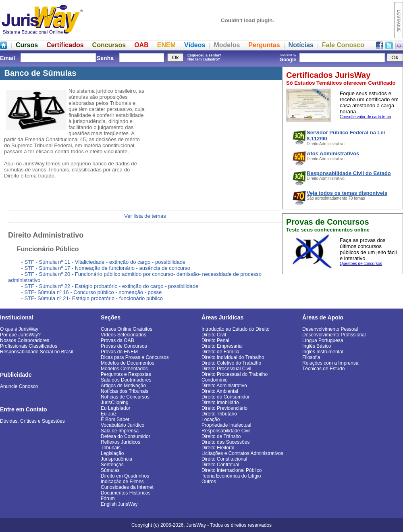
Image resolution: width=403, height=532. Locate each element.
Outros (209, 482)
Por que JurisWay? (20, 335)
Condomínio (215, 380)
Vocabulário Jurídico (123, 425)
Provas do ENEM (119, 352)
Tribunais (111, 448)
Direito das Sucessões (225, 442)
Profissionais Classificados (29, 346)
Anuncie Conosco (19, 386)
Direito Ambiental (220, 391)
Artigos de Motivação (123, 386)
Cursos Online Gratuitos (127, 329)
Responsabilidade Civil (226, 431)
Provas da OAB (117, 340)
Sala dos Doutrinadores (126, 380)
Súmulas (110, 470)
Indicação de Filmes (122, 482)
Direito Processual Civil (226, 369)
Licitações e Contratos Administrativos (242, 453)
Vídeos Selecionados (124, 335)
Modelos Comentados (124, 369)
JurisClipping (115, 403)
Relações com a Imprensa (330, 363)
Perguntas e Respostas (126, 374)
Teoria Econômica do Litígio (231, 476)
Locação (211, 419)
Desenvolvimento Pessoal (330, 329)
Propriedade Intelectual (226, 425)
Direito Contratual (220, 465)
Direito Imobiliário (220, 403)
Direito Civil (214, 335)
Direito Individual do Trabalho (233, 357)
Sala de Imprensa (120, 431)
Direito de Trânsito (221, 436)
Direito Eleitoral (218, 448)
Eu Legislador (115, 408)
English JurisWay (119, 504)
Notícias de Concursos (125, 397)
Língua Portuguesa (323, 340)
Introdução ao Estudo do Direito (236, 329)
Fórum (108, 499)
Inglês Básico (317, 346)
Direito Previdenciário (224, 408)
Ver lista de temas (145, 216)
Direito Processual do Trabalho (235, 374)
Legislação (112, 453)
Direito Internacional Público (232, 470)
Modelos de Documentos (128, 363)
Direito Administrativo (224, 386)
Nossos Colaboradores (25, 340)
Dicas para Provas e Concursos (135, 357)
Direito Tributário (219, 414)
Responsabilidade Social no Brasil (36, 352)
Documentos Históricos (126, 493)
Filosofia (311, 357)
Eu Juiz (109, 414)
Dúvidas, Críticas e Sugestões (32, 421)
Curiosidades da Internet (127, 487)
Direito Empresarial (222, 346)
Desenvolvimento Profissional (334, 335)
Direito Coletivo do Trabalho (231, 363)
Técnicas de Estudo (323, 369)
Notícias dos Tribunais (125, 391)
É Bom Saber (115, 419)
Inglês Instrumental (323, 352)
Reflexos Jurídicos (120, 442)
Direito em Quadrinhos (125, 476)
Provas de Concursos (124, 346)
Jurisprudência (116, 459)
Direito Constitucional (224, 459)
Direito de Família (220, 352)
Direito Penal (215, 340)
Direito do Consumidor (225, 397)
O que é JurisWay (19, 329)
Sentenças (112, 465)
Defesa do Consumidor (126, 436)
